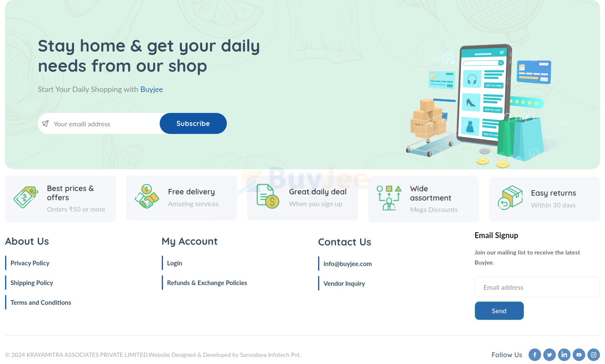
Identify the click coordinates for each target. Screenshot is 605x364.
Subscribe (193, 123)
